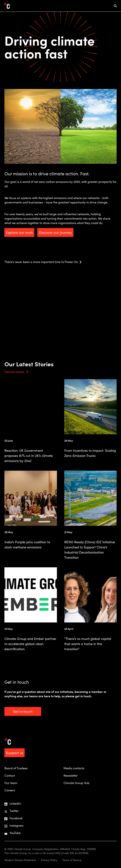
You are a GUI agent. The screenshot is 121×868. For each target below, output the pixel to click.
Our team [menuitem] (11, 783)
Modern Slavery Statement (20, 860)
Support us (15, 753)
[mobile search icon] (115, 6)
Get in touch (23, 711)
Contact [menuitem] (10, 776)
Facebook (13, 818)
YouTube (12, 833)
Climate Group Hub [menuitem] (76, 783)
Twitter (11, 811)
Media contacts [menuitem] (74, 768)
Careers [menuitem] (10, 790)
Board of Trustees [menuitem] (16, 768)
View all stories (14, 372)
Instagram (14, 826)
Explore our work (19, 232)
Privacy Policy (49, 860)
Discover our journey (55, 232)
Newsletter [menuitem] (71, 776)
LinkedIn (13, 804)
